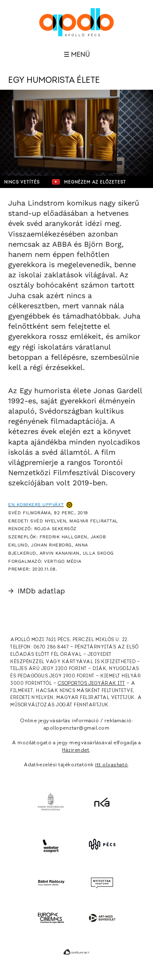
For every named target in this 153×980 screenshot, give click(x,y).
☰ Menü (77, 55)
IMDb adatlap (37, 591)
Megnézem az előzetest (89, 182)
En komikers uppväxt (36, 505)
